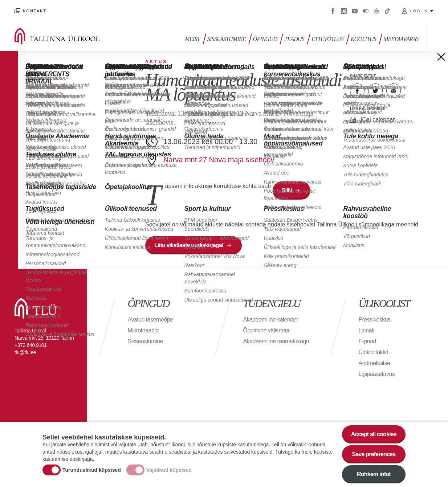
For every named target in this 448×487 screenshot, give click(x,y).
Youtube (355, 11)
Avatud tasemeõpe (150, 320)
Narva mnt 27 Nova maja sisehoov (219, 160)
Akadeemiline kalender (270, 320)
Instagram (344, 11)
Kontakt (35, 11)
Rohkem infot (374, 476)
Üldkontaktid (373, 352)
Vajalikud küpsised (169, 471)
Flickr (366, 11)
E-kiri (394, 91)
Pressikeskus (374, 320)
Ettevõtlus (327, 39)
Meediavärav (401, 39)
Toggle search (437, 36)
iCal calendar (378, 120)
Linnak (366, 330)
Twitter (375, 91)
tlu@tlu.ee (25, 352)
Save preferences (374, 456)
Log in (419, 11)
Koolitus (363, 39)
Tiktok (387, 11)
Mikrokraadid (143, 330)
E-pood (367, 341)
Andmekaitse (374, 363)
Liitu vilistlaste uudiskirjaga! (189, 245)
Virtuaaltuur (376, 11)
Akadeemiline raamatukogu (276, 341)
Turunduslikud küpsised (92, 471)
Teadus (294, 39)
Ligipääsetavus (376, 374)
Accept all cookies (374, 436)
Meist (192, 39)
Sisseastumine (227, 39)
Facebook (333, 11)
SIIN (287, 190)
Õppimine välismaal (267, 330)
